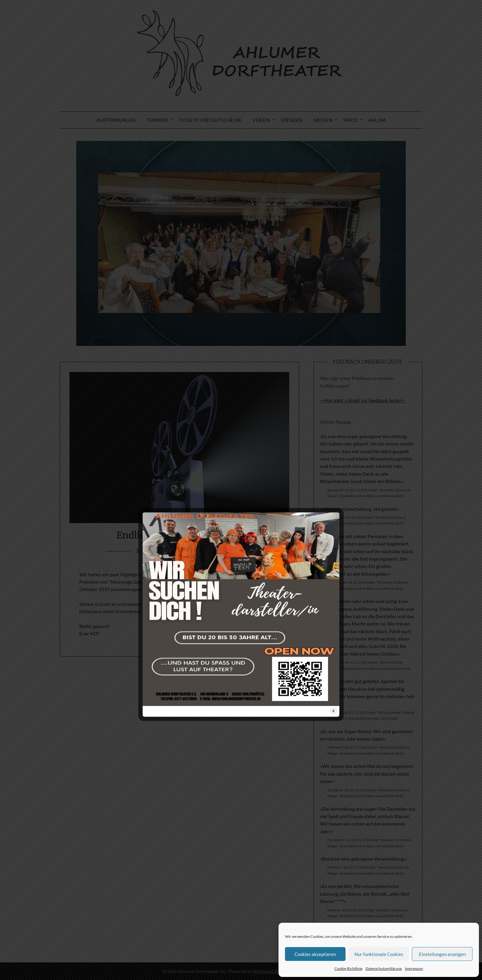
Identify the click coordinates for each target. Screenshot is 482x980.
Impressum (414, 968)
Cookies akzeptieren (315, 954)
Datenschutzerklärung (384, 968)
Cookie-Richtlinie (348, 968)
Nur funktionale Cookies (379, 954)
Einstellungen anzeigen (442, 954)
